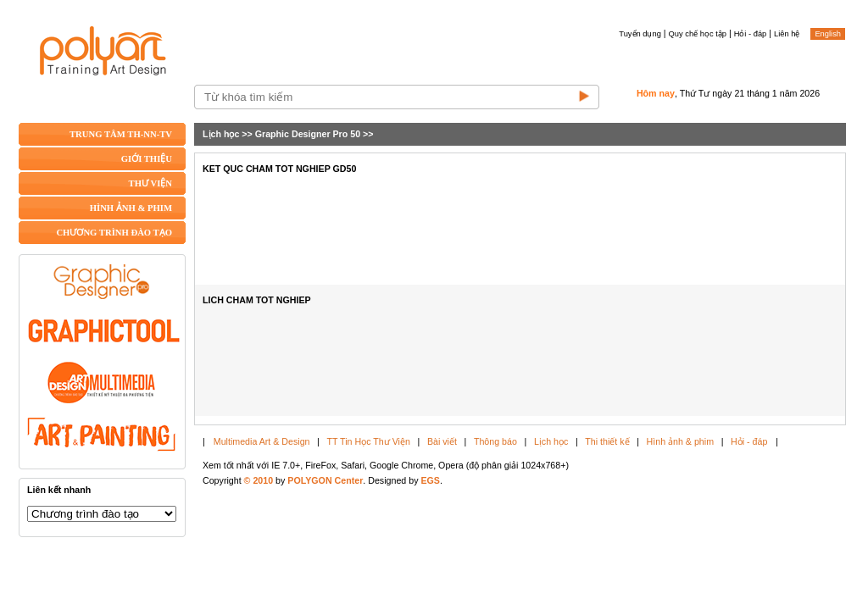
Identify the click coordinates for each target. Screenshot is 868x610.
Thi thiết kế (607, 441)
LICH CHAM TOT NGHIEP (257, 300)
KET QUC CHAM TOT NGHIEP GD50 (279, 169)
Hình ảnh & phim (680, 441)
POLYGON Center (325, 480)
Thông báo (495, 441)
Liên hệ (787, 34)
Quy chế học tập (698, 34)
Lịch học (221, 134)
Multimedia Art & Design (262, 441)
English (828, 34)
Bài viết (442, 441)
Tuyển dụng (640, 34)
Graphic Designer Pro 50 (308, 134)
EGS (430, 480)
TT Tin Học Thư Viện (369, 441)
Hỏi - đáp (751, 34)
